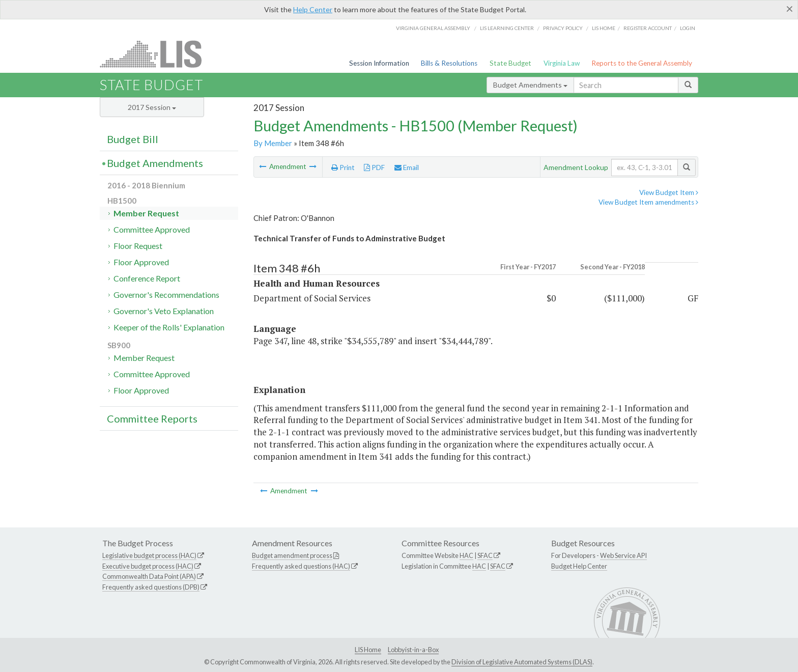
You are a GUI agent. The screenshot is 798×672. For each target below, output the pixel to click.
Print (343, 167)
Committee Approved (152, 229)
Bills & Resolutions (449, 63)
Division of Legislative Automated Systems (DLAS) (522, 662)
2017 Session (152, 107)
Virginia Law (562, 63)
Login (688, 28)
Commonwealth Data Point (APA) (149, 576)
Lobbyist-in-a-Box (413, 650)
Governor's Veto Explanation (164, 311)
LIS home (604, 28)
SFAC (485, 555)
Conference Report (147, 278)
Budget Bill (133, 139)
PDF (374, 167)
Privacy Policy (563, 28)
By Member (273, 143)
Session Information (379, 63)
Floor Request (138, 246)
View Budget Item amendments (648, 202)
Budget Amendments (530, 85)
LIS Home (368, 650)
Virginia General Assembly (433, 28)
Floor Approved (141, 262)
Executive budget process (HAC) (148, 566)
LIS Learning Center (507, 28)
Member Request (146, 213)
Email (407, 167)
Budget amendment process (292, 555)
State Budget (510, 63)
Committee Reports (152, 418)
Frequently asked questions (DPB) (151, 587)
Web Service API (623, 555)
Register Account (648, 28)
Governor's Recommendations (166, 295)
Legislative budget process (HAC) (149, 555)
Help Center (313, 9)
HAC (466, 555)
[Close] (790, 9)
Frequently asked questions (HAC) (301, 566)
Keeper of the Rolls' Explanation (169, 327)
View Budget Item (669, 192)
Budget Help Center (579, 566)
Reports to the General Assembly (642, 63)
